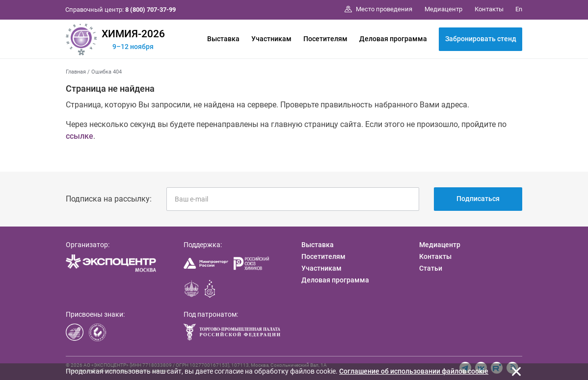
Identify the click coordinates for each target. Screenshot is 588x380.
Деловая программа (393, 39)
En (519, 9)
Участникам (271, 39)
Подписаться (478, 199)
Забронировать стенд (481, 39)
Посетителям (325, 39)
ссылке (80, 136)
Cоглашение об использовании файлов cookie (414, 371)
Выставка (223, 39)
